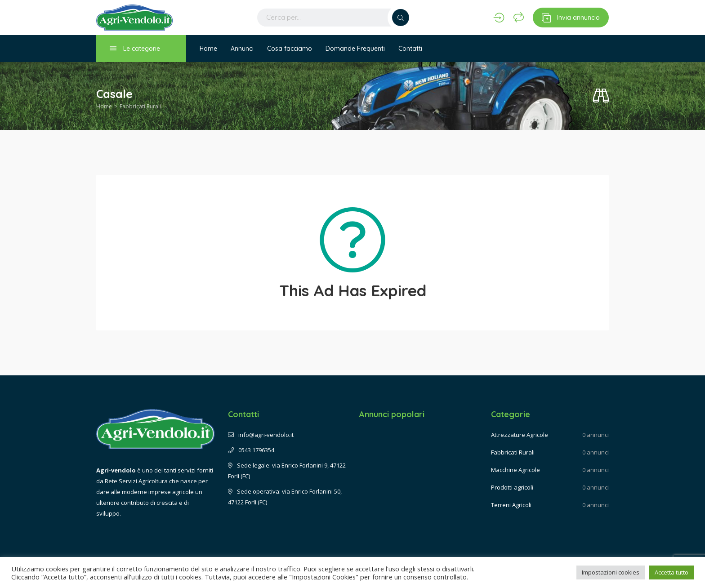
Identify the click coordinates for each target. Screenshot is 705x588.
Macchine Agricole (515, 470)
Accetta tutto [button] (672, 572)
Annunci (242, 49)
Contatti (410, 49)
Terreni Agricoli (511, 505)
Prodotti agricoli (512, 487)
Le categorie (135, 48)
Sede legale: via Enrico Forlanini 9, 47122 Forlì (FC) (287, 471)
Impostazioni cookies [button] (611, 572)
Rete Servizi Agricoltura (136, 481)
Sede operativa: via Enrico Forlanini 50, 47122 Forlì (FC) (285, 497)
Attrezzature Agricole (520, 435)
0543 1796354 (251, 450)
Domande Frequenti (355, 49)
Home (208, 49)
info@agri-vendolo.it (261, 435)
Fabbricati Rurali (140, 106)
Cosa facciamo (290, 49)
